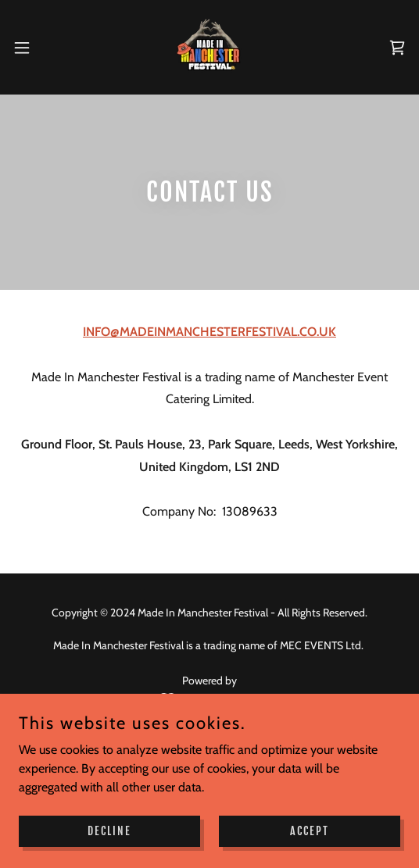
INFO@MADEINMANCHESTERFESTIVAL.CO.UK (209, 332)
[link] (210, 47)
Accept (310, 831)
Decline (109, 831)
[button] (37, 48)
